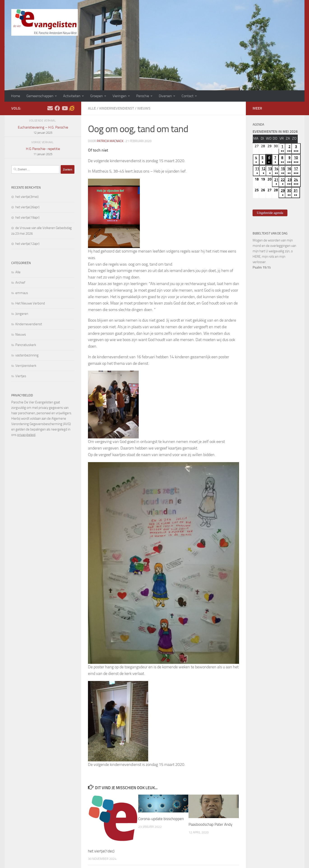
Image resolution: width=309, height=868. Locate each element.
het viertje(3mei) (27, 197)
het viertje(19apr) (27, 218)
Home (16, 96)
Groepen (97, 96)
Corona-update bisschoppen (161, 819)
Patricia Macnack (110, 141)
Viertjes (21, 376)
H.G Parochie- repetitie (43, 152)
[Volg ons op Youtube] (65, 108)
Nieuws (144, 108)
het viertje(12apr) (27, 244)
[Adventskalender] (72, 108)
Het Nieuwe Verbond (30, 303)
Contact (188, 96)
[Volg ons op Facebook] (57, 108)
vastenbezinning (27, 355)
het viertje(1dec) (101, 851)
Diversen (165, 96)
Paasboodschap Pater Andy (210, 824)
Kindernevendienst (117, 108)
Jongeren (22, 314)
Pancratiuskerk (26, 345)
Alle (92, 108)
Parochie (143, 96)
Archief (20, 283)
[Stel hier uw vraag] (50, 108)
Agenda (258, 125)
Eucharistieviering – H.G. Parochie (43, 130)
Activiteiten (72, 96)
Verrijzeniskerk (26, 366)
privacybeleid (26, 435)
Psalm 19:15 (262, 267)
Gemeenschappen (40, 96)
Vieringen (120, 96)
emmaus (22, 293)
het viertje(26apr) (27, 207)
